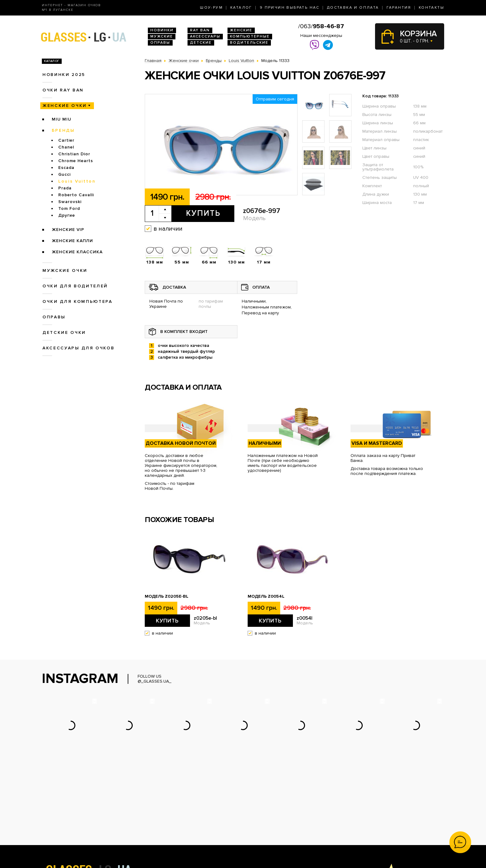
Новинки (162, 30)
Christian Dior (74, 154)
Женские (241, 30)
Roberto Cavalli (76, 195)
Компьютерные (250, 36)
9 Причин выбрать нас (290, 8)
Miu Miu (62, 119)
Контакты (431, 8)
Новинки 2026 (160, 807)
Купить (203, 213)
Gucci (64, 174)
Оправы (160, 43)
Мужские (162, 36)
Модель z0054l (266, 596)
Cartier (66, 140)
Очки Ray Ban (159, 813)
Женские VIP (68, 230)
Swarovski (70, 202)
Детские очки (64, 332)
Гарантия (399, 8)
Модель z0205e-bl (167, 596)
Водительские (249, 43)
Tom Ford (69, 208)
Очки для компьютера (77, 301)
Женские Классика (77, 252)
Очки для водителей (75, 286)
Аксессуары (205, 36)
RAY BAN (200, 30)
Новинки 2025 (64, 75)
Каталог (241, 8)
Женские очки (65, 106)
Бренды (63, 130)
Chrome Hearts (76, 161)
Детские (201, 43)
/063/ (321, 26)
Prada (65, 188)
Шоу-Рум (211, 8)
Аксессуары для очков (78, 348)
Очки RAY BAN (63, 90)
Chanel (66, 147)
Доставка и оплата (353, 8)
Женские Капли (72, 241)
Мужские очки (65, 270)
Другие (67, 215)
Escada (66, 168)
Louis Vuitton (77, 181)
